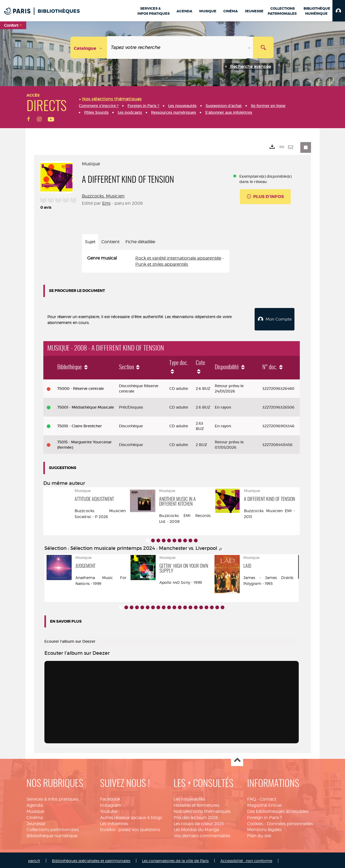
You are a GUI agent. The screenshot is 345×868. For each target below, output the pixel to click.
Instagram (111, 804)
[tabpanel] (156, 261)
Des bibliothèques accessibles (278, 810)
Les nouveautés (189, 798)
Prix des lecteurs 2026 (196, 816)
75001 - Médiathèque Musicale (86, 406)
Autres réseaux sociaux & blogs (131, 816)
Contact (268, 798)
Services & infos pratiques (52, 798)
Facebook (110, 798)
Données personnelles (290, 822)
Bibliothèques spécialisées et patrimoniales (91, 859)
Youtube (109, 810)
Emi (106, 203)
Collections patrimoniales (53, 828)
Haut (237, 759)
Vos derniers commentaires (202, 834)
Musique (35, 810)
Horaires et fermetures (196, 804)
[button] (339, 11)
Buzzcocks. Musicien (103, 196)
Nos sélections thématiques (202, 810)
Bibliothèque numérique (52, 834)
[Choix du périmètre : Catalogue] (89, 47)
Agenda (35, 804)
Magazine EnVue (264, 804)
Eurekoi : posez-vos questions (130, 828)
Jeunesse (36, 822)
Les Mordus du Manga (196, 828)
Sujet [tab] (90, 242)
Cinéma (35, 816)
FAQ (252, 798)
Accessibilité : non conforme (246, 859)
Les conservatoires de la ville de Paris (175, 859)
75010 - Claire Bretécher (80, 425)
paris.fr (34, 859)
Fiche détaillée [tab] (140, 242)
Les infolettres (114, 822)
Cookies (255, 822)
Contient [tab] (110, 242)
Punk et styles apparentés (162, 264)
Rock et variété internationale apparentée (178, 258)
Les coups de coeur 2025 (199, 822)
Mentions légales (264, 828)
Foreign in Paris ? (264, 816)
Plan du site (259, 834)
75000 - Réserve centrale (80, 387)
